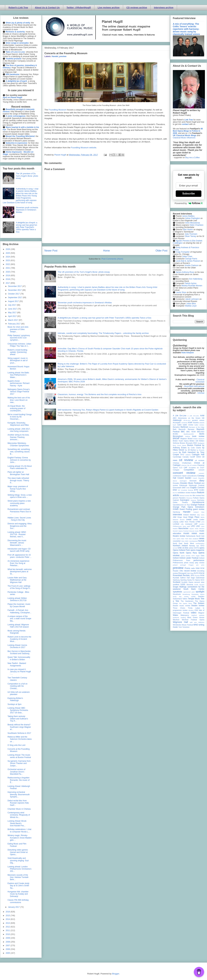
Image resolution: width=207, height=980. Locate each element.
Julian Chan (187, 256)
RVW (202, 575)
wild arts (193, 622)
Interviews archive (164, 8)
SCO (202, 580)
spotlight (200, 592)
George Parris (191, 259)
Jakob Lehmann (192, 299)
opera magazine (197, 550)
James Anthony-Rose (185, 272)
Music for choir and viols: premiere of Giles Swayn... (18, 329)
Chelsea (176, 463)
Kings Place (194, 517)
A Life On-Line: (193, 416)
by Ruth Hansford (187, 452)
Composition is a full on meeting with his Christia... (17, 686)
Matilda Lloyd (191, 306)
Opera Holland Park (181, 550)
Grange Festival (197, 505)
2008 (8, 942)
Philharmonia (178, 563)
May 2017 (13, 313)
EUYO (175, 493)
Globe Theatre (180, 502)
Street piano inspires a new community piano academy (19, 503)
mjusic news (194, 529)
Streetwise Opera (198, 594)
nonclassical (193, 541)
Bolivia (188, 436)
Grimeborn (200, 507)
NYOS (175, 548)
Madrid (175, 529)
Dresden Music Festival (190, 483)
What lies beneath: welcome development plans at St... (20, 572)
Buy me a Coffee (192, 158)
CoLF (202, 468)
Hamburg (176, 512)
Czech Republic (198, 478)
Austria (196, 423)
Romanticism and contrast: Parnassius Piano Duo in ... (19, 512)
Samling (183, 580)
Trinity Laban (194, 608)
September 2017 (15, 297)
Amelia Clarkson (192, 265)
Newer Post (51, 251)
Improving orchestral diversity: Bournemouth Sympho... (19, 794)
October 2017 (14, 294)
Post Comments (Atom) (112, 259)
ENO (175, 490)
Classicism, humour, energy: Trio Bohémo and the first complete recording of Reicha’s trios (99, 394)
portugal (183, 565)
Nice (183, 541)
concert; (202, 473)
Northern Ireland (180, 546)
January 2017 (14, 907)
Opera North (179, 553)
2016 (8, 912)
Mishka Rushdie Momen (192, 286)
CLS (181, 468)
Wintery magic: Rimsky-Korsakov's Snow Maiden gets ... (19, 838)
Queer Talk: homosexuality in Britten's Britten (19, 658)
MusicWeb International (194, 386)
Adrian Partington (192, 218)
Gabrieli (176, 500)
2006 (8, 949)
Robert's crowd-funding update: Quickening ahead (17, 352)
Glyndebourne (198, 502)
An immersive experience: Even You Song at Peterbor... (19, 563)
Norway (192, 546)
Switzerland (177, 599)
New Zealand (193, 539)
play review (200, 563)
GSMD (176, 509)
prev (203, 565)
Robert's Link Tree (18, 8)
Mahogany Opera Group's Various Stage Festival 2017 (19, 392)
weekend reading (179, 618)
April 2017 (13, 316)
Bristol (190, 439)
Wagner (201, 613)
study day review (181, 597)
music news (190, 533)
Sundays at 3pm (15, 704)
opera (202, 548)
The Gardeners (187, 601)
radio (193, 568)
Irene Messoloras (193, 223)
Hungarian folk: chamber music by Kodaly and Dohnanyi (18, 894)
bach (175, 425)
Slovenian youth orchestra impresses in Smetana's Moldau (85, 303)
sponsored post (189, 592)
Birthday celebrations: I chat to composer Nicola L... (19, 830)
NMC (187, 541)
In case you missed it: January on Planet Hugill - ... (19, 672)
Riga (192, 573)
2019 (8, 276)
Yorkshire (186, 627)
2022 (8, 264)
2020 (8, 272)
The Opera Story (185, 603)
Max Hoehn (188, 230)
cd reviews (200, 460)
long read (186, 526)
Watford (194, 615)
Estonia (191, 490)
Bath (175, 429)
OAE (180, 548)
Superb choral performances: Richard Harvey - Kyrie (18, 383)
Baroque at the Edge (197, 427)
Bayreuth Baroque (186, 429)
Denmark (193, 481)
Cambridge (177, 457)
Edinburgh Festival (197, 485)
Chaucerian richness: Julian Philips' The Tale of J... (19, 345)
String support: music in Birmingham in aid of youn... (18, 361)
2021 (8, 268)
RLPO (196, 573)
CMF (186, 468)
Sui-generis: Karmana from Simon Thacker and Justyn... (19, 763)
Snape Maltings (180, 587)
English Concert (197, 488)
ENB (188, 488)
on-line (185, 548)
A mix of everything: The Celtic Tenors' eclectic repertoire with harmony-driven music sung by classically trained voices (186, 29)
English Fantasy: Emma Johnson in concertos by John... (19, 460)
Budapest (201, 443)
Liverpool (189, 524)
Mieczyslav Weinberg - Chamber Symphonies (18, 444)
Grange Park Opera (183, 507)
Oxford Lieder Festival (189, 558)
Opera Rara (191, 553)
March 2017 (13, 320)
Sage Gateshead (198, 578)
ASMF (190, 423)
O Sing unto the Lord (16, 745)
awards (202, 423)
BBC (183, 432)
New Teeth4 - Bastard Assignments (17, 664)
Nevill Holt (200, 536)
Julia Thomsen (191, 234)
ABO (175, 418)
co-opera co (194, 468)
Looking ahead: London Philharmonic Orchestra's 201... (19, 869)
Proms (187, 568)
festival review (185, 496)
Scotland (177, 582)
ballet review (188, 425)
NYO (202, 546)
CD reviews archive (137, 8)
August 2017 (14, 301)
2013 (8, 923)
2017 (8, 283)
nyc (198, 546)
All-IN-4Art (187, 420)
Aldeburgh (177, 420)
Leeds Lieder (199, 519)
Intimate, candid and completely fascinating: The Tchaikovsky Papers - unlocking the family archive (103, 333)
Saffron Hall (185, 578)
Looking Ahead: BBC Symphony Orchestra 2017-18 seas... (18, 710)
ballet (179, 425)
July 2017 (12, 305)
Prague (191, 565)
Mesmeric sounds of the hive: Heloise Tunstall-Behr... (18, 877)
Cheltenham (187, 463)
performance (199, 560)
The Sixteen (199, 603)
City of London (192, 465)
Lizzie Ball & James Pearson (188, 261)
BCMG (175, 434)
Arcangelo (177, 423)
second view (199, 582)
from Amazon (188, 353)
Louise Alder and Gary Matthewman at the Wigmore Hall (17, 580)
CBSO (199, 457)
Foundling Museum (58, 110)
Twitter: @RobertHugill (79, 8)
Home (107, 251)
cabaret (188, 455)
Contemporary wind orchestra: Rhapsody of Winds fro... (19, 815)
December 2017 (15, 286)
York (180, 627)
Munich (202, 529)
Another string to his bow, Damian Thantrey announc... (18, 437)
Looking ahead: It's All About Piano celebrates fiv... (20, 467)
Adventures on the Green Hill (191, 418)
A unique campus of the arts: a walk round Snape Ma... (19, 619)
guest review (199, 509)
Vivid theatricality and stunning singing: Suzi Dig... (18, 861)
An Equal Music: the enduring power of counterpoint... (16, 408)
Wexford (176, 620)
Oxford (176, 558)
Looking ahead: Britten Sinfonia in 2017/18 (17, 599)
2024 (8, 257)
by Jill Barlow (191, 450)
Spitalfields (177, 592)
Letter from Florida (187, 522)
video (194, 613)
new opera (177, 539)
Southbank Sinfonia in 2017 (19, 733)
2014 (8, 919)
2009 (8, 938)
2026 (8, 249)
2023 (8, 260)
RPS (193, 575)
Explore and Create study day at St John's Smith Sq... (18, 886)
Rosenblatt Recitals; (181, 575)
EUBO (202, 490)
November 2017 (15, 290)
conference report (180, 476)
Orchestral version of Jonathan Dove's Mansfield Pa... (16, 772)
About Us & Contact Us (47, 8)
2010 (8, 934)
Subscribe (188, 194)
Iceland (196, 512)
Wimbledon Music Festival (183, 625)
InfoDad (201, 393)
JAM (175, 517)
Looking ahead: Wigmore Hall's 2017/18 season (18, 626)
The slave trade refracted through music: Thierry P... (18, 480)
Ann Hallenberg (196, 279)
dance (175, 481)
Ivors (203, 515)
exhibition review (184, 493)
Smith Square (199, 585)
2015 (8, 916)
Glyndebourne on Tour (181, 505)
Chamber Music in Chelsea (19, 809)
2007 (8, 946)
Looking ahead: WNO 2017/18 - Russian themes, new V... (17, 534)
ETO (196, 490)
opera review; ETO (188, 556)
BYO (182, 455)
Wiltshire (201, 622)
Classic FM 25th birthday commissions (18, 901)
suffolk (193, 597)
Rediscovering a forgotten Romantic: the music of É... (19, 780)
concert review (184, 473)
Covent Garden (184, 478)
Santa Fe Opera (194, 580)
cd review (186, 460)
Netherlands (191, 536)
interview (177, 515)
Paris (188, 560)
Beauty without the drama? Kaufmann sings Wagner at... (19, 727)
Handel (55, 56)
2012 (8, 927)
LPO (193, 526)
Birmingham (178, 436)
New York (185, 539)
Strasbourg (186, 594)
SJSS (183, 585)
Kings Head (182, 517)
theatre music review (181, 606)
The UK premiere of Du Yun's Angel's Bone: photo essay (84, 272)
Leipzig (176, 522)
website (202, 615)
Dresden (176, 483)
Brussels (189, 443)
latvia (203, 517)
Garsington (185, 500)
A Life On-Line (180, 416)
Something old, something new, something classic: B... (19, 452)
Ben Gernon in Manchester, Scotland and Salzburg (19, 652)
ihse (203, 512)
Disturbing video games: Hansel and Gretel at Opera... (18, 852)
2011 (8, 930)
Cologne (176, 470)
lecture (182, 520)
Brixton (183, 443)
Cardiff (192, 457)
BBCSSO (201, 432)
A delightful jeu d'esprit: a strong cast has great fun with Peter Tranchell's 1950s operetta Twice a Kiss (104, 318)
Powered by (189, 203)
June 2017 (13, 309)
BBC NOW (191, 432)
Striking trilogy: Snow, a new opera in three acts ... (20, 496)
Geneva (193, 500)
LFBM (198, 522)
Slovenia (190, 585)
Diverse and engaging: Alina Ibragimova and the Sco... (19, 526)
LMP (196, 524)
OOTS (196, 548)
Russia (197, 576)
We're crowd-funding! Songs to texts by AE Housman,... (20, 417)
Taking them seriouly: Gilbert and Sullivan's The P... (18, 719)
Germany (201, 500)
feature (194, 493)
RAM (198, 568)
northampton (200, 543)
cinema (184, 465)
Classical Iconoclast (200, 381)
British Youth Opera (181, 441)
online (191, 548)
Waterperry (185, 615)
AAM (202, 416)
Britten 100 (194, 441)
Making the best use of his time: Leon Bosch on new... (19, 400)
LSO (198, 526)
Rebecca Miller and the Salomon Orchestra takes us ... (20, 739)
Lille (182, 524)
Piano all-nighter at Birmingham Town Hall (18, 473)
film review (197, 495)
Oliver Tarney (190, 236)
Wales (175, 615)
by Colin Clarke (194, 448)
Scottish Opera (187, 582)
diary (202, 481)
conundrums (192, 476)
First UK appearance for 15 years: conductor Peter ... (19, 556)
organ (198, 556)
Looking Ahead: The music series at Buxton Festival (19, 756)
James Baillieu (188, 216)
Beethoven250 (189, 434)
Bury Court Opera (179, 445)
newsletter (177, 541)
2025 (8, 253)
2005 (8, 953)
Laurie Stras (181, 292)
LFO (203, 522)
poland (175, 565)
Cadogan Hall (198, 455)
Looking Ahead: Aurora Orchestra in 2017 (17, 646)
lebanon (176, 520)
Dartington (183, 481)
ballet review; (199, 425)
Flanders (182, 498)
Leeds (189, 519)
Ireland (186, 515)
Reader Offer (178, 571)
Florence (189, 498)
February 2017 (15, 324)
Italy (198, 515)
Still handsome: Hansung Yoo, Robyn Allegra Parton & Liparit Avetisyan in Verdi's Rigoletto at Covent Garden (108, 410)
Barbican (184, 427)
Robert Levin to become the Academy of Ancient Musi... (19, 639)
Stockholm (177, 594)
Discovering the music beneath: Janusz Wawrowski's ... (17, 543)
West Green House (196, 617)
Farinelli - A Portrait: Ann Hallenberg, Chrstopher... (19, 611)
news (202, 538)
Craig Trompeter (183, 252)
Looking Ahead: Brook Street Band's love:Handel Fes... (17, 823)
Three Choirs (179, 608)
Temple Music (194, 599)
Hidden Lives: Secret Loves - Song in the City (19, 519)
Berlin (202, 434)
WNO (196, 625)
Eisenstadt (177, 488)
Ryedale (176, 578)
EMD (184, 488)
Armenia (184, 423)
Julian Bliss (191, 304)
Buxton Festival (194, 445)
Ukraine (191, 610)
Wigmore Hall (180, 622)
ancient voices (198, 420)
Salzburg (176, 580)
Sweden (201, 596)
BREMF (176, 439)
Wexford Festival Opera (193, 620)
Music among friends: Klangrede (17, 632)
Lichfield (176, 524)
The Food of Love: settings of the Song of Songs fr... (19, 587)
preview (63, 56)
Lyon (203, 526)
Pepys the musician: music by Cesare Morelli (19, 605)
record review (190, 571)
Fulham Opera (199, 498)
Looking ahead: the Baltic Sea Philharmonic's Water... (18, 375)
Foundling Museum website (84, 148)
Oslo (203, 556)
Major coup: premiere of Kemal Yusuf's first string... (18, 489)
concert (201, 470)
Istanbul (193, 515)
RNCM (202, 573)
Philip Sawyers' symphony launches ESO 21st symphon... (19, 338)
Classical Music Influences (184, 138)
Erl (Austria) (183, 490)
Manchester (183, 528)
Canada (185, 457)
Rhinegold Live (184, 573)
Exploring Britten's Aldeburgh (15, 699)
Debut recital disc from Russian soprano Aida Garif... (18, 803)
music (197, 531)
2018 (8, 279)
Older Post (161, 251)
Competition (189, 470)
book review (198, 436)
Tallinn (185, 599)
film (191, 496)
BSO (195, 443)
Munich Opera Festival (181, 531)
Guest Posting (186, 509)
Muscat (192, 531)
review (175, 573)
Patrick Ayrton (191, 283)
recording (201, 571)
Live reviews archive (109, 8)
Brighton (184, 439)
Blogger (116, 974)
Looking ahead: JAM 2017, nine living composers (19, 430)
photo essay (189, 563)
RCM (202, 568)
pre (197, 565)
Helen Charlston (196, 225)
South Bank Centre (194, 589)
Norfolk (201, 541)
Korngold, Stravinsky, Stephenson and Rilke (18, 424)
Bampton (176, 427)
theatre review (198, 606)
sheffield (176, 585)
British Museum (199, 439)
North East (178, 543)
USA (196, 610)
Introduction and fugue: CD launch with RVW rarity (19, 550)
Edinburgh (183, 485)
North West (189, 543)
